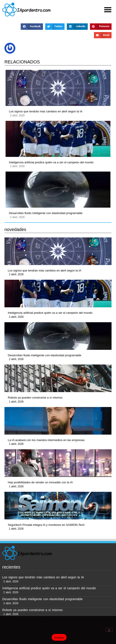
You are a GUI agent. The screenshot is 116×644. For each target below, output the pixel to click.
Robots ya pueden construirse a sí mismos (35, 398)
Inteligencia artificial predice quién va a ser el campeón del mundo (51, 162)
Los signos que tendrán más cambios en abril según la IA (46, 111)
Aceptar (59, 637)
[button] (108, 10)
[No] (109, 630)
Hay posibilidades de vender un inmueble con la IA (40, 482)
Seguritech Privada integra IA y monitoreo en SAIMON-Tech (46, 525)
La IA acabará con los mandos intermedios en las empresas (46, 440)
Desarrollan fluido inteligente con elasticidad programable (46, 213)
